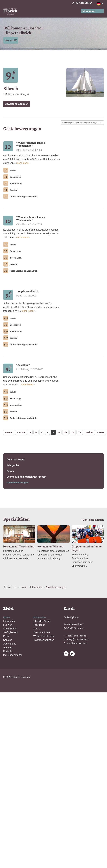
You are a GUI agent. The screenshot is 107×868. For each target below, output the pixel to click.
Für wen (8, 625)
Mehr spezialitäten (92, 520)
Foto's (10, 471)
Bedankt (8, 651)
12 (80, 432)
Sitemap (8, 647)
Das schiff (11, 40)
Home (7, 617)
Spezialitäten (10, 629)
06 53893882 (82, 3)
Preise (7, 636)
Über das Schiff (15, 460)
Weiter (89, 432)
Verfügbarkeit (10, 632)
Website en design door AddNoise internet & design (43, 677)
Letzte (101, 432)
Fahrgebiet (13, 465)
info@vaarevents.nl (77, 643)
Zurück (21, 432)
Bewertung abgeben (17, 104)
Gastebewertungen (18, 482)
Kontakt (7, 640)
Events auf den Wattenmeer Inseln (26, 477)
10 (65, 432)
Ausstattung (10, 644)
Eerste (9, 432)
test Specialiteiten (13, 655)
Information (9, 621)
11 (73, 432)
